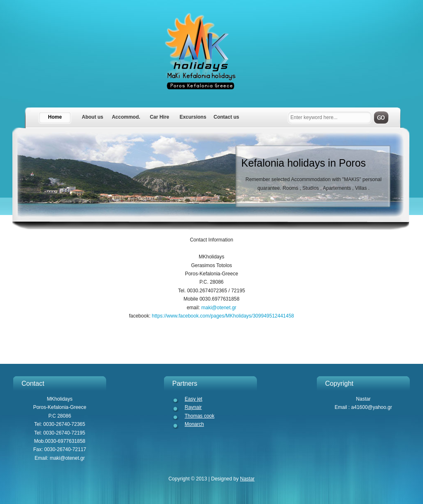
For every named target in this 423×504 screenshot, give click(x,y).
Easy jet (194, 399)
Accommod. (126, 117)
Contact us (226, 117)
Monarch (194, 424)
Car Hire (160, 117)
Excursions (193, 117)
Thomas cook (200, 416)
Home (55, 117)
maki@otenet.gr (218, 308)
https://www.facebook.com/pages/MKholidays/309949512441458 (222, 316)
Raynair (193, 407)
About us (93, 117)
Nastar (247, 479)
